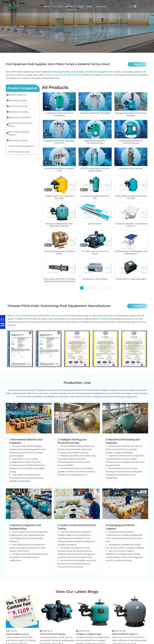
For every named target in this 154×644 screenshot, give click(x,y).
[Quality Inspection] (77, 504)
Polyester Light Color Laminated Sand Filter (59, 197)
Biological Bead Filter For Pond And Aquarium (131, 114)
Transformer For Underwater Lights (131, 279)
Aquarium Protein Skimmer (131, 168)
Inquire (137, 64)
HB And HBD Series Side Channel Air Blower (59, 253)
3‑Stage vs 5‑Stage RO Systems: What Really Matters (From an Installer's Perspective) (91, 634)
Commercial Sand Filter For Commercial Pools (131, 142)
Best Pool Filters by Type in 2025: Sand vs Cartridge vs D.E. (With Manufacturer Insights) (127, 634)
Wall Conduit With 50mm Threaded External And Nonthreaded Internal (59, 280)
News (90, 6)
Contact (137, 306)
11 (104, 288)
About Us (58, 6)
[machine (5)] (77, 418)
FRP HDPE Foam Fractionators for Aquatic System (95, 170)
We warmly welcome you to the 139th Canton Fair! (18, 634)
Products (70, 6)
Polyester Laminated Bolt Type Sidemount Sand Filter (59, 225)
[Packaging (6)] (29, 504)
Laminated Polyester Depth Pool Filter (95, 197)
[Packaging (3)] (125, 504)
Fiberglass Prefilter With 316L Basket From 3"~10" (59, 142)
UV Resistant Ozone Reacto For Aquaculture (59, 114)
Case (81, 6)
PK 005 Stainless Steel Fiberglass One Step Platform (131, 253)
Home (46, 6)
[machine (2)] (125, 418)
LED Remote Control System (95, 279)
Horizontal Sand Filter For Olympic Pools (59, 170)
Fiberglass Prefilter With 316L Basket (95, 113)
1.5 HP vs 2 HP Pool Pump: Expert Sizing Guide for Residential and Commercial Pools (55, 634)
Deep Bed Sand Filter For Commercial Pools (95, 142)
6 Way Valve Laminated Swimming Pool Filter (131, 197)
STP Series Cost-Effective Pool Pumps (95, 253)
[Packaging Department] (29, 418)
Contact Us (101, 6)
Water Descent (95, 224)
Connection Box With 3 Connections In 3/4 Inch (131, 225)
